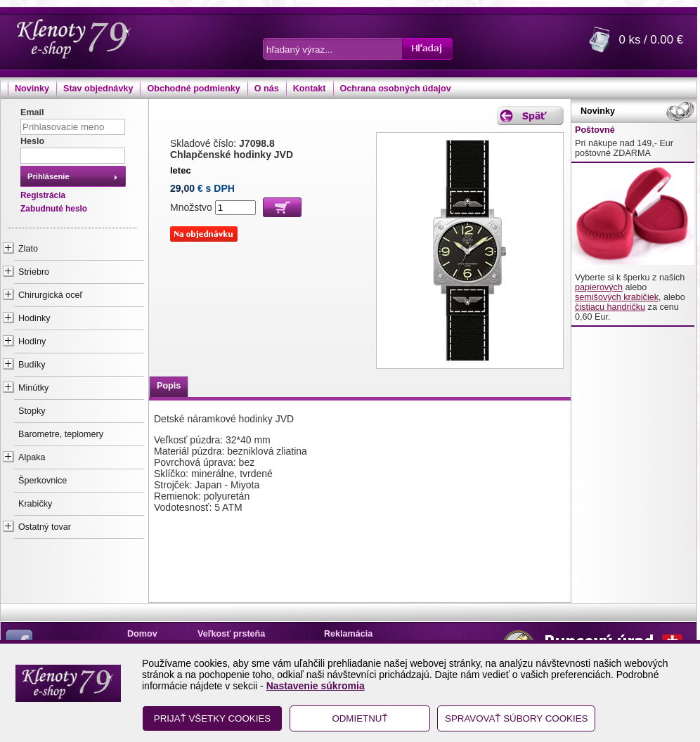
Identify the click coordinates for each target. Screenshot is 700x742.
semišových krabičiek (617, 297)
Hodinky (34, 318)
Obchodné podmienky (193, 89)
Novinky (32, 89)
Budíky (32, 365)
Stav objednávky (98, 89)
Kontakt (310, 89)
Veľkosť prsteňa (231, 634)
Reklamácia (348, 634)
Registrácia (43, 195)
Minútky (33, 388)
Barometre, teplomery (61, 434)
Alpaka (32, 457)
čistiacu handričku (610, 307)
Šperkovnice (43, 481)
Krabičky (35, 504)
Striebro (34, 272)
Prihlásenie (48, 176)
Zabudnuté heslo (54, 209)
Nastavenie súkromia (316, 686)
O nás (267, 89)
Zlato (28, 249)
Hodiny (32, 341)
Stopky (32, 411)
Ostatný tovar (45, 527)
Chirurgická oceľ (50, 295)
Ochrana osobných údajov (396, 89)
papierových (599, 287)
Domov (142, 634)
